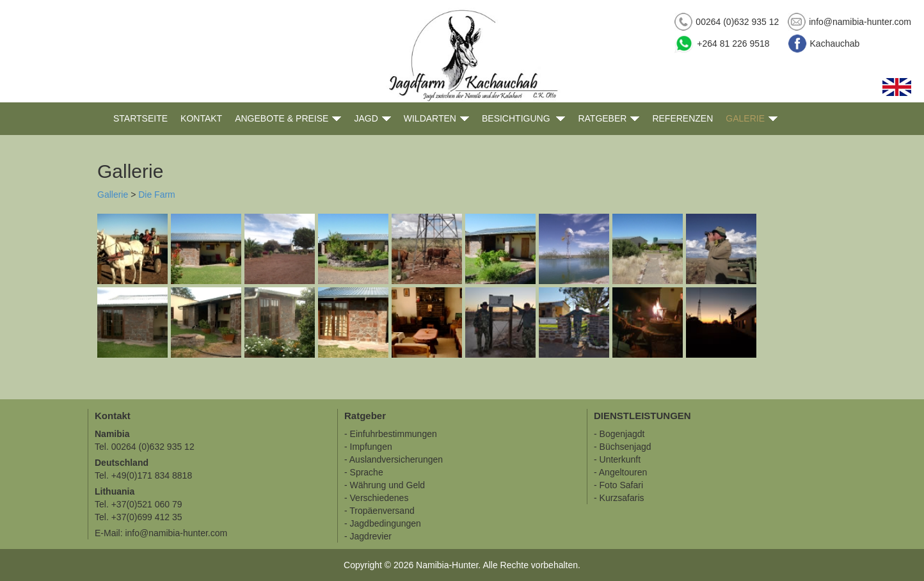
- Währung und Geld (385, 485)
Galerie (752, 119)
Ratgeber (609, 119)
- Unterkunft (617, 459)
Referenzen (682, 118)
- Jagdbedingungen (383, 523)
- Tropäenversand (379, 511)
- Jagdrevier (368, 536)
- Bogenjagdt (619, 434)
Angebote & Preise (288, 119)
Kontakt (201, 118)
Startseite (140, 118)
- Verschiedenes (376, 498)
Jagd (372, 119)
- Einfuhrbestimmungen (391, 434)
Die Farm (157, 195)
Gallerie (113, 195)
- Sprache (364, 472)
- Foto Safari (618, 485)
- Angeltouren (620, 472)
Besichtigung (523, 119)
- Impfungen (368, 447)
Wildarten (436, 119)
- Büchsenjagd (623, 447)
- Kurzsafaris (619, 498)
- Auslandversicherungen (394, 459)
